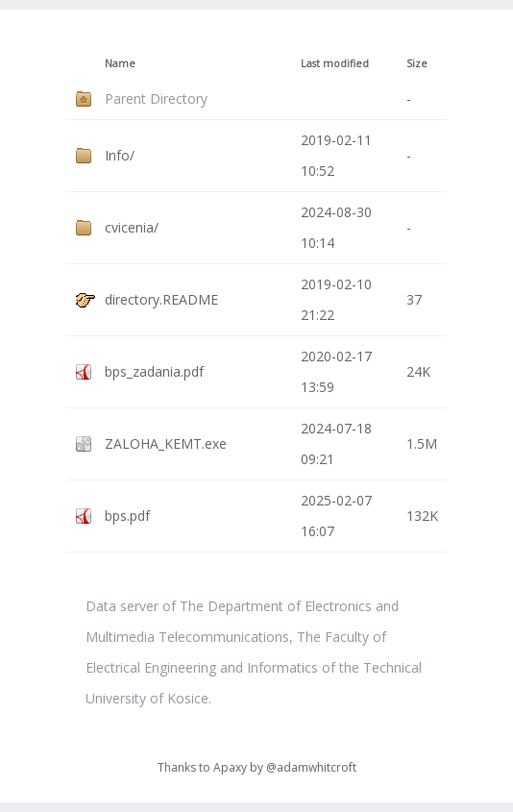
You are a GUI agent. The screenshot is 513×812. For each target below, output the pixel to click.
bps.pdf (127, 516)
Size (417, 63)
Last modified (335, 63)
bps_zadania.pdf (154, 371)
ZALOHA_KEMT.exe (166, 443)
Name (120, 63)
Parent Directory (156, 98)
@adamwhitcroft (311, 767)
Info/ (120, 155)
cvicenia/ (132, 227)
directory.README (161, 299)
